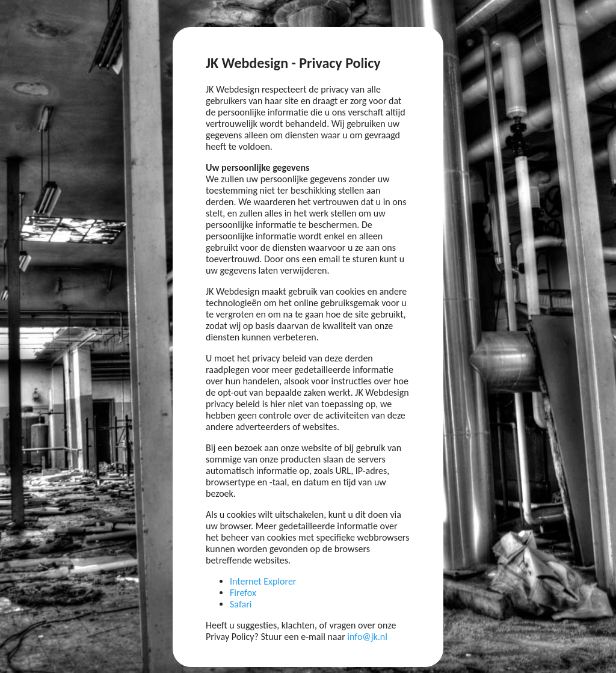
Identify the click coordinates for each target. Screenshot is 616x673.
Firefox (243, 593)
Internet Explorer (263, 581)
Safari (241, 604)
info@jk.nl (367, 637)
